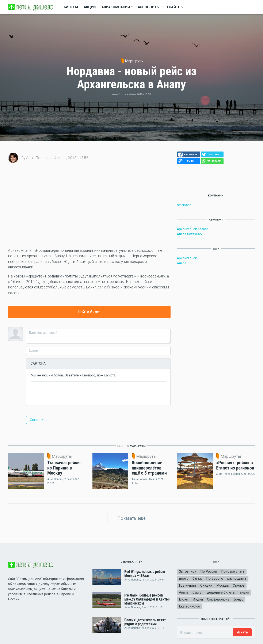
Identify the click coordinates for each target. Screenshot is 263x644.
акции (244, 592)
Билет (184, 599)
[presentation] (63, 393)
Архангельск (187, 258)
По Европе (215, 578)
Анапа (182, 263)
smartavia (184, 205)
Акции (90, 7)
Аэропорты (149, 7)
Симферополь (218, 599)
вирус (184, 578)
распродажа (237, 578)
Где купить (188, 585)
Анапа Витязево (189, 234)
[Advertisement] (89, 208)
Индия (198, 599)
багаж (197, 578)
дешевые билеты (221, 592)
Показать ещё (132, 518)
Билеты (71, 7)
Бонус (238, 599)
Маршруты (134, 61)
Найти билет (89, 312)
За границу (188, 572)
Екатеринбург (190, 606)
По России (209, 572)
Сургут (198, 592)
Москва (222, 585)
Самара (239, 585)
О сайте (173, 7)
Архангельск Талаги (193, 229)
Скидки (206, 585)
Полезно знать (233, 572)
